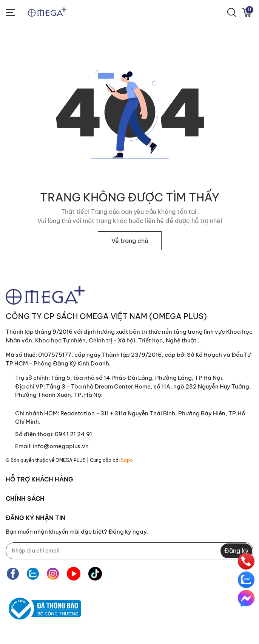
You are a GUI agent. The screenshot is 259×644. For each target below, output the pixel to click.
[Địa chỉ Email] (129, 551)
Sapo (127, 460)
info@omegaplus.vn (61, 446)
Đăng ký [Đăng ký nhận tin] (236, 551)
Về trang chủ (130, 241)
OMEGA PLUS (71, 460)
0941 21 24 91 (73, 434)
